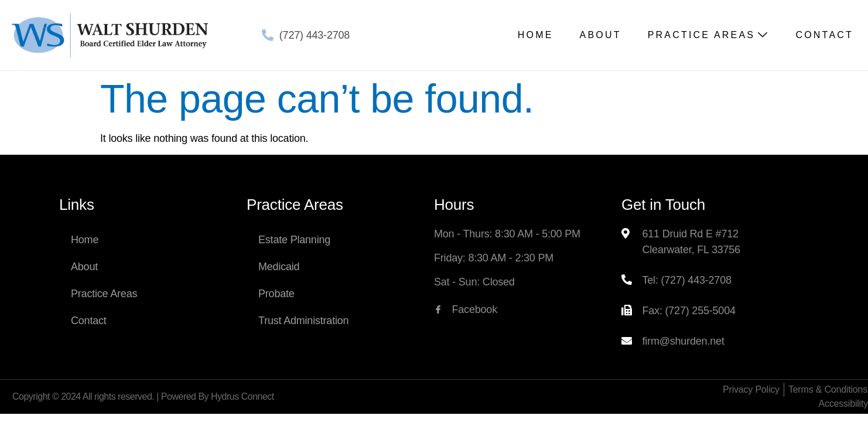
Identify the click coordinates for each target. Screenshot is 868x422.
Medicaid (279, 267)
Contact (824, 35)
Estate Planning (294, 240)
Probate (276, 294)
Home (536, 35)
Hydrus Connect (242, 397)
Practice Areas (709, 35)
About (601, 35)
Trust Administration (303, 321)
